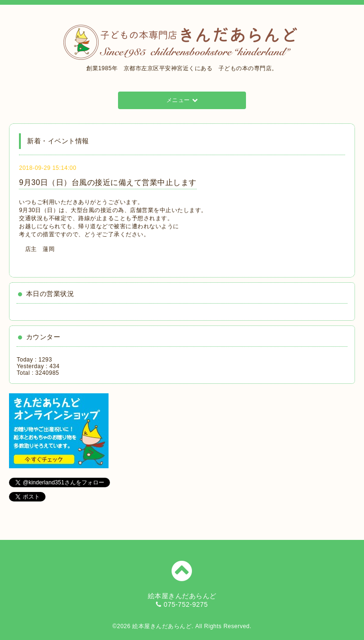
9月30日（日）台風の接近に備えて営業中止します (108, 182)
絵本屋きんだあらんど (162, 626)
